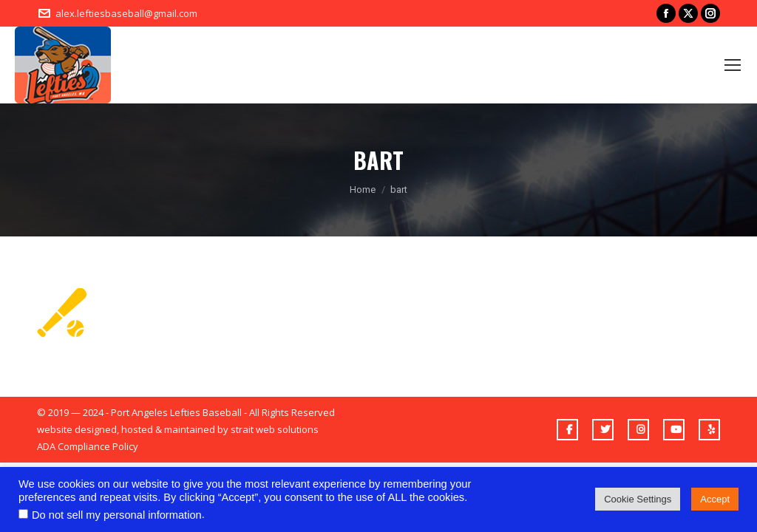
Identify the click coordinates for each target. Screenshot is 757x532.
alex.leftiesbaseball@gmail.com (126, 13)
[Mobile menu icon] (733, 65)
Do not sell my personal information (117, 515)
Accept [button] (715, 499)
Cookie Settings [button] (638, 499)
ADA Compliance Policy (88, 446)
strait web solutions (275, 429)
